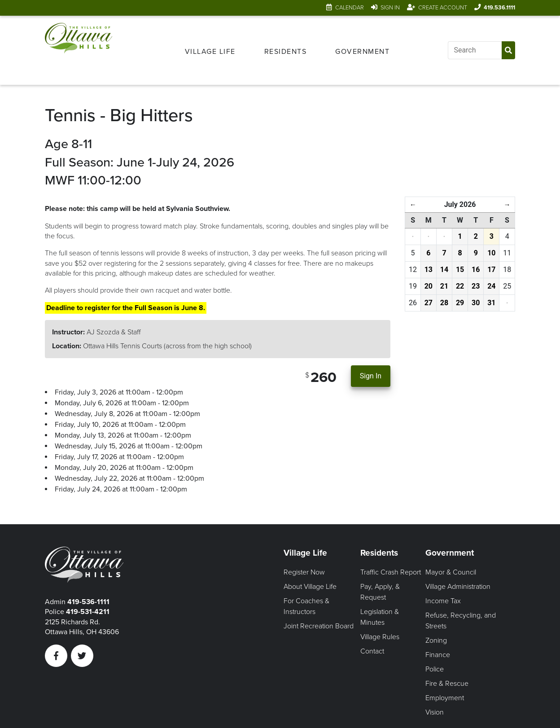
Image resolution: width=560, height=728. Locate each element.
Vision (435, 712)
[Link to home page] (79, 50)
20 (429, 286)
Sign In (390, 8)
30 (476, 303)
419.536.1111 (499, 8)
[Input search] (475, 50)
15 (460, 270)
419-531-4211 (88, 612)
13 (429, 270)
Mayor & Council (451, 572)
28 (444, 303)
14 (444, 270)
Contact (372, 651)
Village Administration (458, 587)
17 (491, 270)
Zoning (436, 640)
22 (460, 286)
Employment (445, 698)
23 (476, 286)
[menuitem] (210, 50)
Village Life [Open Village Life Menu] (210, 52)
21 (444, 286)
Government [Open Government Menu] (362, 52)
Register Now (304, 572)
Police (435, 669)
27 (429, 303)
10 (491, 253)
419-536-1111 (88, 602)
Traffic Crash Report (391, 572)
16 (476, 270)
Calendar (350, 8)
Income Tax (443, 601)
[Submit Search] (508, 50)
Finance (438, 655)
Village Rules (380, 637)
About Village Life (310, 587)
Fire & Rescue (447, 684)
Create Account (443, 8)
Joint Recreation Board (319, 626)
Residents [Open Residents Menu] (286, 52)
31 (491, 303)
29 (460, 303)
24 (491, 286)
